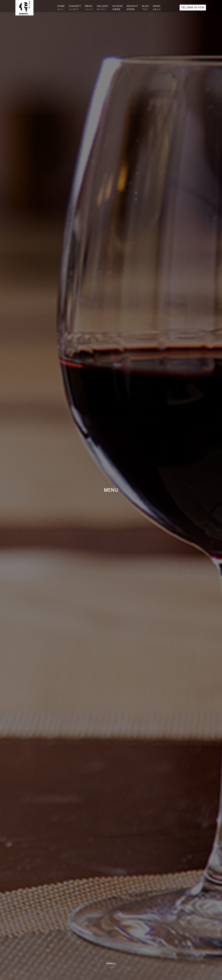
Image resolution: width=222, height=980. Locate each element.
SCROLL (111, 963)
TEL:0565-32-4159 (193, 7)
